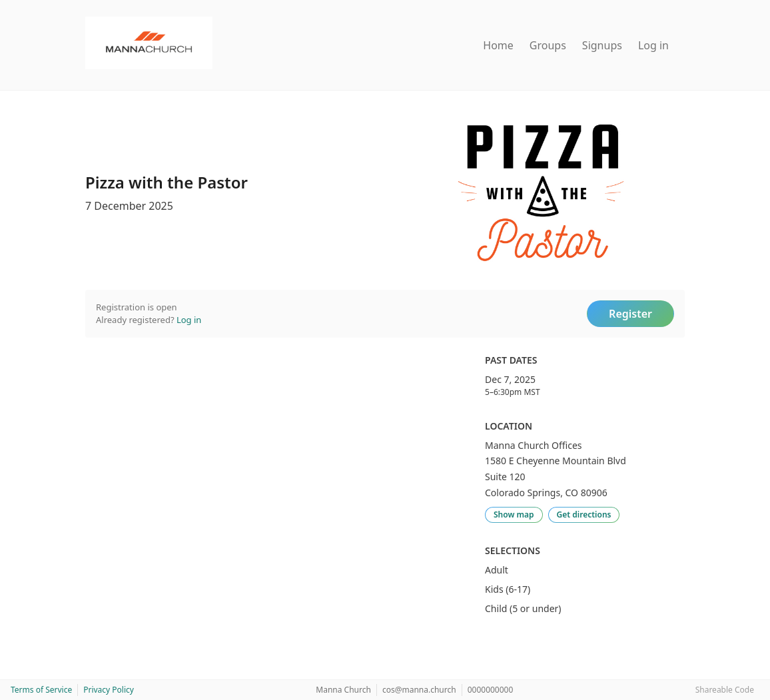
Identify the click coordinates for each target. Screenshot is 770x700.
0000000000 (491, 690)
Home (498, 45)
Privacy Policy (109, 690)
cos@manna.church (419, 690)
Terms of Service (41, 690)
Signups (602, 45)
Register (630, 314)
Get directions (584, 515)
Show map (514, 515)
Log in (653, 45)
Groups (548, 45)
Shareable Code (725, 690)
